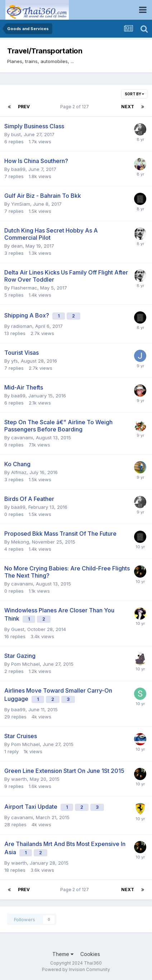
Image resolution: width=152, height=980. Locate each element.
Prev (24, 107)
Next (128, 107)
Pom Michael (25, 664)
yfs (15, 361)
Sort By (134, 94)
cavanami (22, 438)
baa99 (18, 169)
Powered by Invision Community (76, 969)
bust (16, 134)
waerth (19, 779)
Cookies (90, 954)
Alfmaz (19, 472)
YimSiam (21, 204)
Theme (63, 954)
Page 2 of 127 (76, 107)
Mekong (20, 542)
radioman (22, 326)
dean (17, 246)
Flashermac (24, 288)
